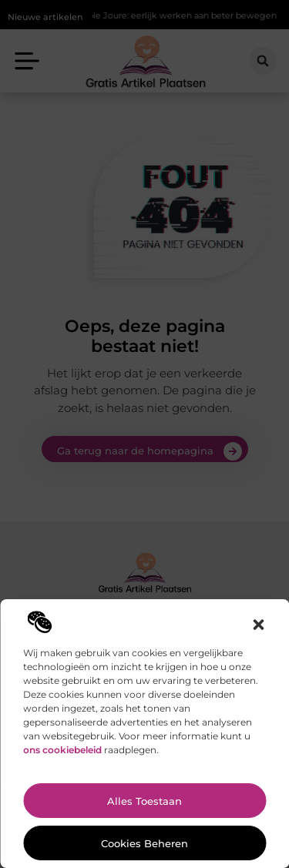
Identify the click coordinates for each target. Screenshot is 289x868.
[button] (258, 625)
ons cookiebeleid (62, 750)
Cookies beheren (144, 843)
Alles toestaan (144, 801)
